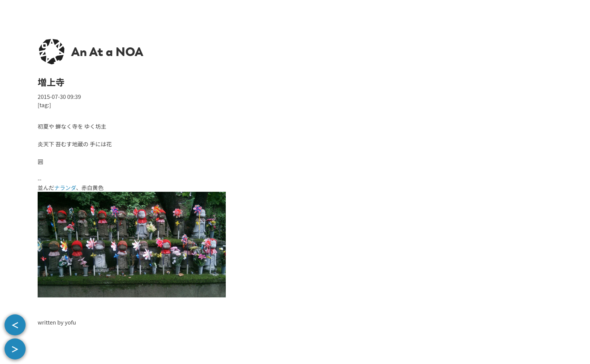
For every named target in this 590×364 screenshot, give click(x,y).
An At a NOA (107, 52)
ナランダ (65, 187)
